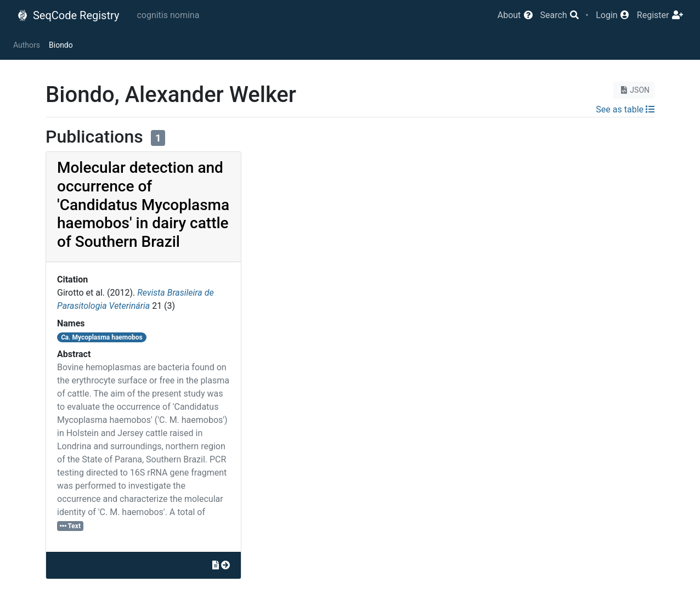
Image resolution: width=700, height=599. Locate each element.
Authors (27, 45)
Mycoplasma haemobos (102, 337)
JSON (634, 90)
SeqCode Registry (68, 15)
